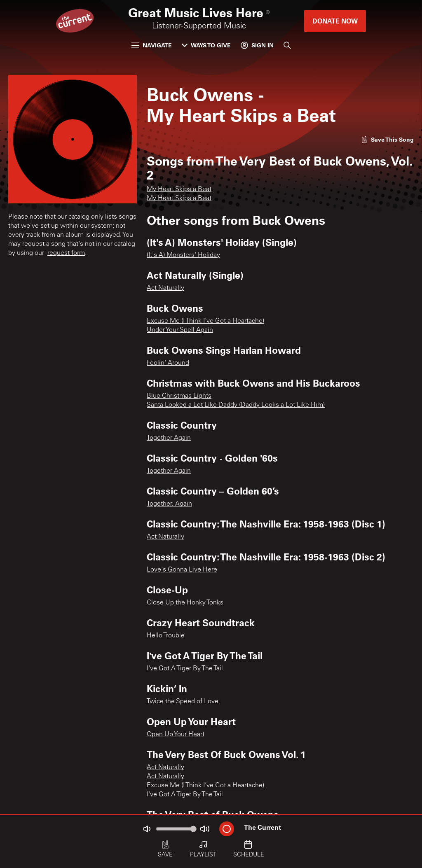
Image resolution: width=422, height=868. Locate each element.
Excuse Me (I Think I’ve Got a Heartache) (205, 786)
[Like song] (387, 139)
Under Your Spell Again (180, 330)
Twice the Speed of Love (183, 702)
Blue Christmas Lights (179, 396)
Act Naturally (165, 288)
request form (66, 253)
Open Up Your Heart (176, 735)
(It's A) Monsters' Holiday (183, 255)
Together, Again (169, 504)
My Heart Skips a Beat (179, 189)
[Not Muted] (147, 829)
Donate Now (335, 21)
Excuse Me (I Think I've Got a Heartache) (205, 321)
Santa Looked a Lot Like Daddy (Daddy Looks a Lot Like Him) (236, 405)
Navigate (152, 45)
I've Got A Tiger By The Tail (185, 669)
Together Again (169, 438)
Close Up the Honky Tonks (185, 603)
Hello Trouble (166, 636)
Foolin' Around (168, 363)
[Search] (287, 45)
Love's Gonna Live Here (182, 570)
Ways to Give (206, 45)
